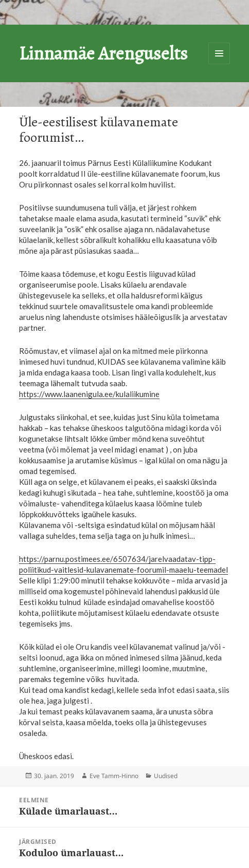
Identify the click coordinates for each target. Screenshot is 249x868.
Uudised (166, 776)
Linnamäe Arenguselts (103, 53)
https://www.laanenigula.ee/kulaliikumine (89, 394)
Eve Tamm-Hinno (114, 776)
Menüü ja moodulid (219, 53)
